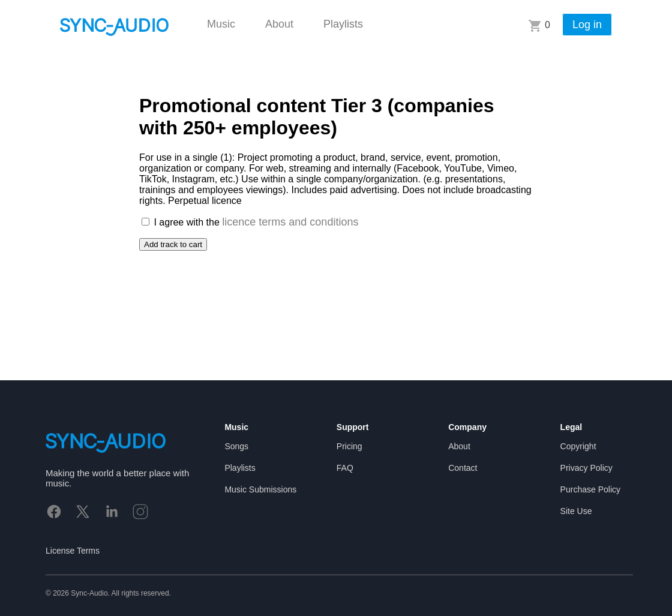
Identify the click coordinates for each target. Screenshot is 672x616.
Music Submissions (260, 489)
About (279, 24)
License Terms (73, 551)
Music (221, 24)
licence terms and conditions (290, 222)
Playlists (343, 24)
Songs (236, 446)
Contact (463, 468)
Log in (587, 25)
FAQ (345, 468)
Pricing (349, 446)
